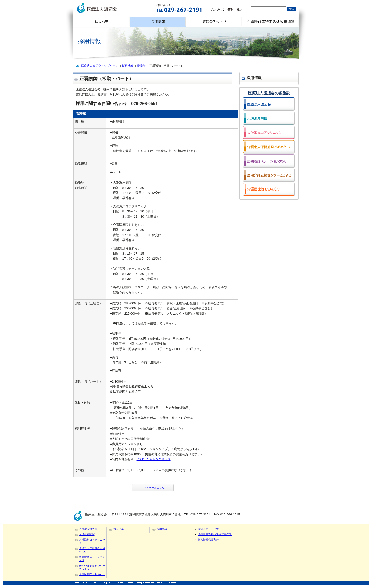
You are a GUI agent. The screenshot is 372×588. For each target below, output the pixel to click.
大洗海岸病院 (87, 534)
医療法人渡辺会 (88, 529)
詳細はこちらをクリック (154, 459)
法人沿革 (119, 529)
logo (109, 8)
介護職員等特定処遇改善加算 (215, 534)
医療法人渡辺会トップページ (100, 66)
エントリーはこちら (153, 488)
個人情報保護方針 (208, 540)
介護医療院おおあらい (92, 574)
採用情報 (128, 66)
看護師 (141, 66)
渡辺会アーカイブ (208, 529)
